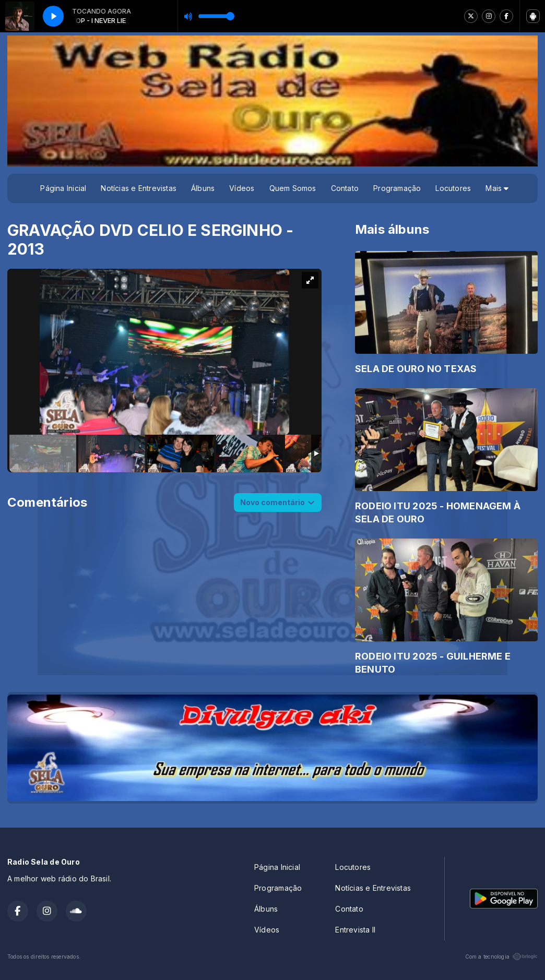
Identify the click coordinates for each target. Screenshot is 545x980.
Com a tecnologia (501, 957)
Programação (397, 188)
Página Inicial (63, 188)
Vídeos (242, 188)
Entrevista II (355, 930)
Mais (497, 188)
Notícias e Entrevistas (139, 188)
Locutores (453, 188)
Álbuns (203, 188)
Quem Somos (293, 188)
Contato (345, 188)
